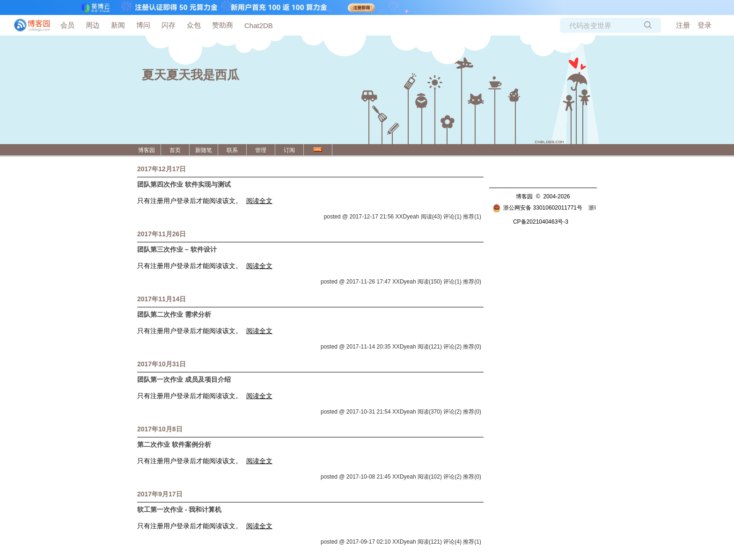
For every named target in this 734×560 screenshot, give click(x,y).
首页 (175, 150)
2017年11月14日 (161, 299)
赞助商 (223, 25)
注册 (683, 25)
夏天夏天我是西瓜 (191, 75)
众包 (194, 25)
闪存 (169, 25)
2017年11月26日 (161, 234)
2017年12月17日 (161, 169)
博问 (143, 25)
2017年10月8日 (160, 429)
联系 (232, 150)
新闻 (118, 25)
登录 (705, 25)
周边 (93, 25)
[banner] (28, 25)
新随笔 (204, 150)
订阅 (289, 150)
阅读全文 (259, 201)
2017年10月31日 (161, 364)
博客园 (147, 150)
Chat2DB (259, 25)
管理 (261, 150)
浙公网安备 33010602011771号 (537, 208)
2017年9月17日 (160, 494)
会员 (67, 25)
